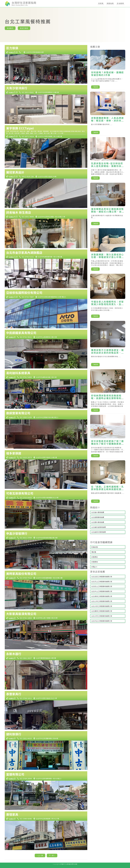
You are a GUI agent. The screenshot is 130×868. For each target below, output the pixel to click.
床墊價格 (95, 562)
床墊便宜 (95, 557)
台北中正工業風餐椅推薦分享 (102, 621)
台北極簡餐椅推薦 (98, 517)
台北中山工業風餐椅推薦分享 (102, 591)
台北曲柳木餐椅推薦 (99, 532)
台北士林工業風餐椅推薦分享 (102, 601)
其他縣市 (10, 28)
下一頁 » (52, 855)
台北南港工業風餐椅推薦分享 (102, 596)
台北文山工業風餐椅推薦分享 (102, 582)
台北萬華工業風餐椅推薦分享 (102, 611)
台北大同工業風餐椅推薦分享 (102, 616)
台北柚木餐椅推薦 (98, 512)
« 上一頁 (40, 855)
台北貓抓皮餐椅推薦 (99, 527)
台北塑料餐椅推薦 (98, 522)
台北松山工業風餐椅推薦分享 (102, 586)
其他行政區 (24, 28)
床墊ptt (94, 567)
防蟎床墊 (95, 547)
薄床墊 (94, 552)
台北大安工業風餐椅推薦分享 (102, 606)
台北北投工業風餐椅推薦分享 (102, 577)
